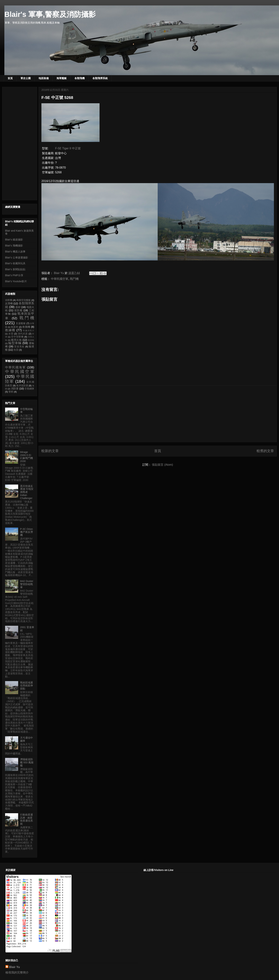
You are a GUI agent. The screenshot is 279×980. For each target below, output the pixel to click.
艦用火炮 (16, 340)
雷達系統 (19, 347)
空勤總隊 (29, 389)
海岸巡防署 (22, 386)
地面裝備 (44, 78)
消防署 (15, 389)
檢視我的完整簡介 (17, 972)
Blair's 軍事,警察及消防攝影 (50, 14)
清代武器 (23, 334)
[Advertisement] (158, 414)
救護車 (15, 327)
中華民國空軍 (60, 279)
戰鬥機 (74, 279)
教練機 (10, 330)
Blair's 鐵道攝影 (14, 240)
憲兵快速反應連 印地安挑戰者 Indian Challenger (27, 492)
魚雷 (16, 350)
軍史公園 (26, 78)
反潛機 (9, 303)
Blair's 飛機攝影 (14, 246)
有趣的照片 (29, 330)
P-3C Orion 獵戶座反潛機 (27, 532)
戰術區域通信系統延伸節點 (27, 686)
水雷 (11, 334)
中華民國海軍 (15, 367)
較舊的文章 (265, 451)
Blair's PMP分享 (14, 275)
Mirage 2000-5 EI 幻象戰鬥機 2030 (27, 457)
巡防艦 (18, 310)
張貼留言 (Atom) (162, 465)
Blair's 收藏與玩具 (15, 263)
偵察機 (9, 300)
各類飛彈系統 (100, 78)
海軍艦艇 (62, 78)
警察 (11, 392)
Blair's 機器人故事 (15, 252)
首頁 (10, 78)
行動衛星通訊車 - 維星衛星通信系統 (27, 819)
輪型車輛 (15, 343)
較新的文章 (50, 451)
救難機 (26, 327)
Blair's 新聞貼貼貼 (15, 269)
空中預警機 (17, 337)
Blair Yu (14, 967)
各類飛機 (80, 78)
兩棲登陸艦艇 (24, 300)
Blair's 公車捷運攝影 (17, 258)
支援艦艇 (21, 323)
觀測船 (31, 340)
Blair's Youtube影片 (16, 281)
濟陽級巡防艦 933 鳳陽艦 (27, 762)
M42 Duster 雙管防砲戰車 (27, 584)
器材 (18, 307)
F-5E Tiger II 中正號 (68, 148)
